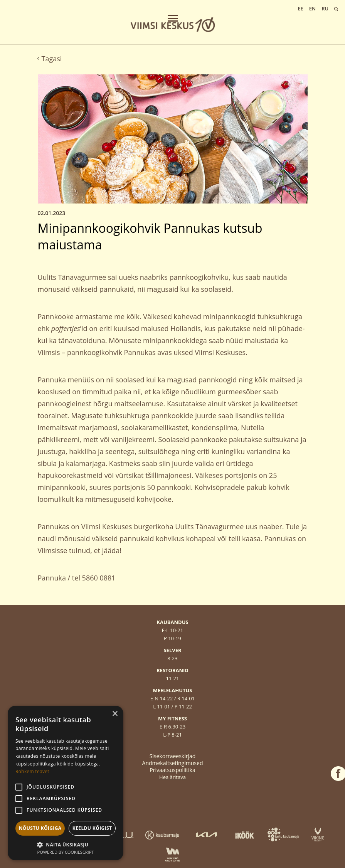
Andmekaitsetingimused (173, 763)
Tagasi (50, 59)
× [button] (115, 714)
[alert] (66, 783)
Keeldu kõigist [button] (92, 828)
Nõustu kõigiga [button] (40, 828)
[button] (66, 844)
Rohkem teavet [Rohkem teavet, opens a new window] (32, 771)
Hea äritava (172, 777)
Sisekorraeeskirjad (173, 756)
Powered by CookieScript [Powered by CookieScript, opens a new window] (66, 852)
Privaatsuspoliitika (172, 770)
